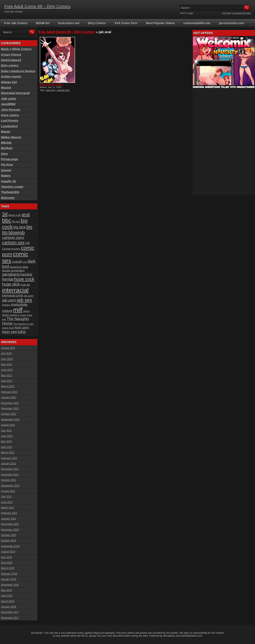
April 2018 (7, 596)
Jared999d (8, 104)
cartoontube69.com (197, 23)
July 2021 (6, 497)
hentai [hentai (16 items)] (8, 279)
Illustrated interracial (15, 93)
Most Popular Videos (161, 23)
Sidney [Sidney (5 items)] (27, 311)
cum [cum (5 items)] (25, 262)
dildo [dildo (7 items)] (25, 267)
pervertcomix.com (232, 23)
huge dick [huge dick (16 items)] (11, 284)
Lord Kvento (10, 121)
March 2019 (8, 568)
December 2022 (10, 403)
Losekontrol (9, 126)
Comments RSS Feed (241, 13)
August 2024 (8, 348)
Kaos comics (10, 115)
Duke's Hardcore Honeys (18, 71)
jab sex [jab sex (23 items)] (25, 300)
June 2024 (7, 359)
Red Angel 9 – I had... (52, 84)
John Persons (11, 110)
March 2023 (8, 386)
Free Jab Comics (16, 23)
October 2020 (9, 535)
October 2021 (9, 480)
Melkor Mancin (11, 137)
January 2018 (9, 607)
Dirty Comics (97, 23)
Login (191, 13)
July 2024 (6, 354)
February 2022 (9, 458)
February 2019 (9, 574)
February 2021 (9, 513)
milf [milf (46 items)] (18, 310)
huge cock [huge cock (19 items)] (24, 279)
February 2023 (9, 392)
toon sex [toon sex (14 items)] (9, 332)
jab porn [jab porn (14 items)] (9, 300)
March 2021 (8, 508)
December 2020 (10, 524)
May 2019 (7, 557)
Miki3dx (6, 143)
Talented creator (12, 187)
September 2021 (10, 486)
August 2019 (8, 552)
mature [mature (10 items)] (7, 311)
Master (6, 132)
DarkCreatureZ (11, 60)
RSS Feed (227, 13)
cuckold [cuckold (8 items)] (17, 262)
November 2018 (10, 585)
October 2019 (9, 541)
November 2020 (10, 530)
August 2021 (8, 491)
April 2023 (7, 381)
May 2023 (7, 376)
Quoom (6, 170)
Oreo (4, 154)
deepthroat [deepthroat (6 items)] (16, 267)
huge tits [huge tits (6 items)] (25, 285)
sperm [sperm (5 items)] (23, 315)
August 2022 (8, 425)
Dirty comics (10, 66)
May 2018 (7, 590)
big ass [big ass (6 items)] (16, 222)
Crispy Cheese (11, 55)
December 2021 (10, 469)
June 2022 (7, 436)
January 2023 (9, 398)
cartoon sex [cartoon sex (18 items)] (13, 242)
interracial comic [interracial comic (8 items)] (13, 295)
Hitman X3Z (9, 82)
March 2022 (8, 453)
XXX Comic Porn (126, 23)
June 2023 (7, 370)
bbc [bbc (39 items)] (7, 220)
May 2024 (7, 365)
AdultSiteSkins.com (192, 636)
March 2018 (8, 601)
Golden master (11, 77)
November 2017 (10, 618)
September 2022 (10, 420)
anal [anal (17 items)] (26, 214)
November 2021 (10, 475)
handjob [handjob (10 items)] (26, 275)
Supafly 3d (8, 181)
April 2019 (7, 563)
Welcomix (8, 198)
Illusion (6, 88)
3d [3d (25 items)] (5, 214)
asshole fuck (63, 90)
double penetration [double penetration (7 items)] (13, 271)
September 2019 (10, 546)
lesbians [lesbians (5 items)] (6, 305)
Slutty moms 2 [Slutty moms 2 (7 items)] (11, 315)
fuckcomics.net (69, 23)
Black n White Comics (16, 49)
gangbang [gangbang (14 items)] (11, 274)
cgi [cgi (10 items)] (27, 243)
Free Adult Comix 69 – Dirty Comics (37, 6)
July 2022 (6, 431)
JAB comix (9, 99)
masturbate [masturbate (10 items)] (19, 305)
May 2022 (7, 442)
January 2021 (9, 519)
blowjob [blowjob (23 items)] (17, 232)
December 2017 (10, 612)
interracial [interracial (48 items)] (15, 290)
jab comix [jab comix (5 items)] (29, 296)
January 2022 (9, 464)
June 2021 (7, 502)
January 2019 (9, 579)
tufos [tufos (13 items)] (22, 332)
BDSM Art (43, 23)
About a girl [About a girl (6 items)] (15, 215)
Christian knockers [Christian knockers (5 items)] (11, 249)
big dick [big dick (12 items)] (19, 227)
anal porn (51, 90)
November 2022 (10, 409)
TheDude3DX (10, 192)
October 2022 (9, 414)
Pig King (7, 165)
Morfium (7, 148)
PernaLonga (9, 159)
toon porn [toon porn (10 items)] (22, 328)
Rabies (6, 176)
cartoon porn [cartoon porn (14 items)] (13, 238)
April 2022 (7, 447)
